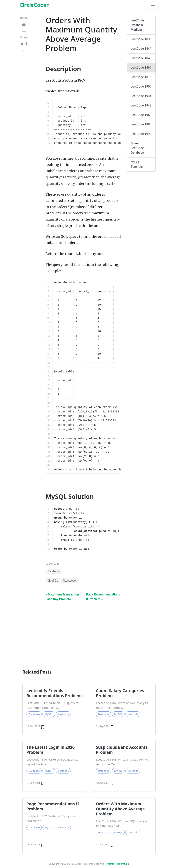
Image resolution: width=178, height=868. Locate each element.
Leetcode (63, 714)
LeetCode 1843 (141, 58)
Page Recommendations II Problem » (103, 597)
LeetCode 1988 (141, 124)
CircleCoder (34, 5)
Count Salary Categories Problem (120, 693)
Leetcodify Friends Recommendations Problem (54, 693)
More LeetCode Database (137, 148)
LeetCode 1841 (141, 49)
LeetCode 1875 (141, 77)
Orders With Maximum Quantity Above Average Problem (120, 809)
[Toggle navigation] (153, 6)
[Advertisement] (89, 633)
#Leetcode (69, 581)
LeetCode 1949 (141, 105)
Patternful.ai (123, 864)
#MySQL (53, 581)
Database (53, 571)
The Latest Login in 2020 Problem (50, 750)
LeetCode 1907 (141, 86)
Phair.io (110, 864)
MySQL (49, 714)
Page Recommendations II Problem (53, 806)
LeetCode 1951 (141, 115)
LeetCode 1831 (141, 39)
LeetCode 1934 (141, 96)
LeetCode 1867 (141, 68)
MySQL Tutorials (137, 164)
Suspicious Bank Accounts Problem (122, 750)
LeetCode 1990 (141, 134)
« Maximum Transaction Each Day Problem (62, 597)
